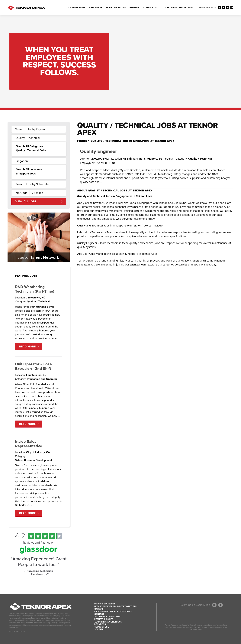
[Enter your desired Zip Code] (21, 193)
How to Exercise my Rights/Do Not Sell (116, 606)
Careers (99, 609)
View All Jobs (26, 202)
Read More (27, 347)
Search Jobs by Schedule (32, 184)
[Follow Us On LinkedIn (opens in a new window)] (214, 605)
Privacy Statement (105, 604)
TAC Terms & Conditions (107, 617)
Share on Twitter (223, 7)
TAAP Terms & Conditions (108, 622)
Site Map (99, 629)
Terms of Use (101, 627)
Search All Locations (29, 169)
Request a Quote (104, 619)
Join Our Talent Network (179, 8)
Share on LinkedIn (228, 7)
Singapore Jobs (26, 174)
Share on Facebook (219, 7)
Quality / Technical (28, 138)
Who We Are (95, 8)
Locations (100, 624)
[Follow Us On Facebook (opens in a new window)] (220, 605)
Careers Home (77, 8)
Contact (99, 614)
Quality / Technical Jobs (31, 150)
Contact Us (150, 8)
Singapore (22, 161)
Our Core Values (116, 8)
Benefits (134, 8)
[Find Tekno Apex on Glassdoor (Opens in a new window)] (39, 553)
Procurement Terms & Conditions (113, 611)
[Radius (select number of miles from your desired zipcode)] (43, 193)
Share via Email (232, 7)
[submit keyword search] (61, 129)
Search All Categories (30, 146)
